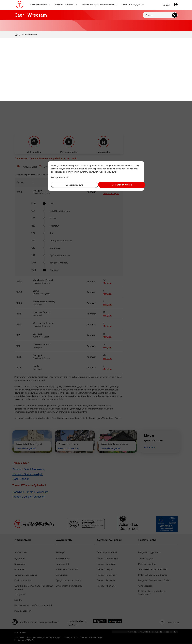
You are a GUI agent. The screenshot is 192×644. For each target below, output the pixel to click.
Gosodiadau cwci (73, 185)
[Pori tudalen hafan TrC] (20, 5)
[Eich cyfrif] (176, 5)
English (166, 5)
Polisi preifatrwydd (60, 177)
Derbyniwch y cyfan (119, 185)
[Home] (16, 35)
